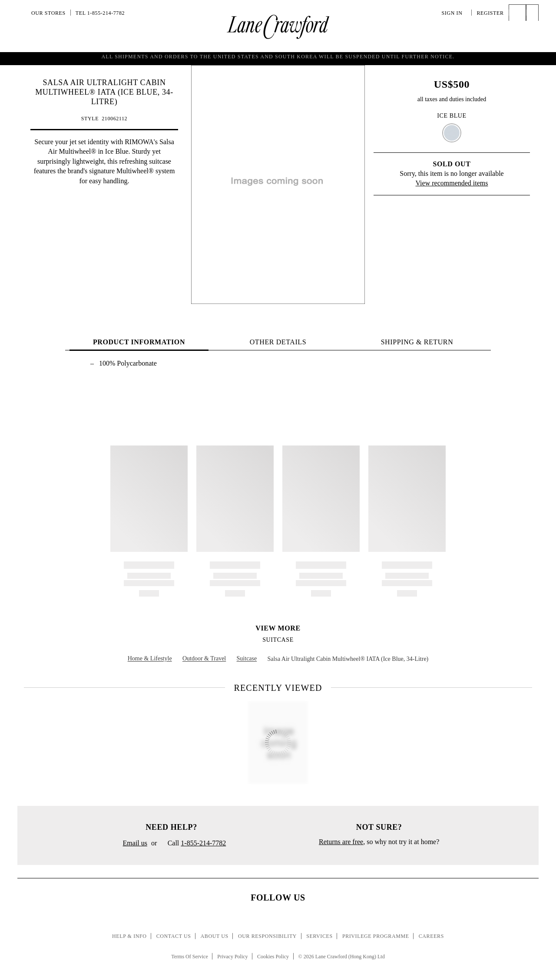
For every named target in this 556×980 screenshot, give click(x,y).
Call (193, 844)
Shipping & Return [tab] (417, 342)
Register (490, 13)
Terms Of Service (189, 957)
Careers (431, 936)
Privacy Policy (232, 957)
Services (319, 936)
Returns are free (341, 842)
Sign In (454, 13)
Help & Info (129, 936)
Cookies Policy (273, 957)
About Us (215, 936)
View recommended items (452, 183)
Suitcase (278, 640)
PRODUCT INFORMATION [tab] (139, 342)
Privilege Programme (376, 936)
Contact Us (174, 936)
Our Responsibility (267, 936)
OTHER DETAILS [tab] (278, 342)
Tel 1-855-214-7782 (100, 13)
